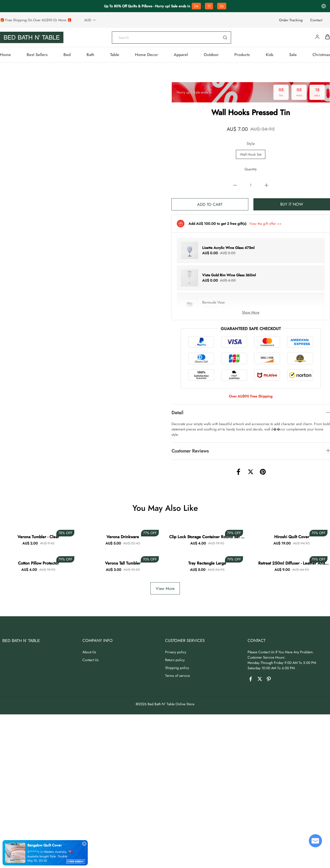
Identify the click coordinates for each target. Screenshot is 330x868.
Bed (67, 55)
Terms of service (177, 676)
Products (242, 55)
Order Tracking (291, 20)
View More (165, 589)
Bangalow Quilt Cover (45, 845)
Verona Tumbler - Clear (38, 537)
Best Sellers (37, 55)
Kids (270, 55)
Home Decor (146, 55)
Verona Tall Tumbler (123, 563)
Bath (90, 55)
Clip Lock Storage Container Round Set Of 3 (207, 537)
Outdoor (211, 55)
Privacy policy (176, 652)
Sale (293, 55)
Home (5, 55)
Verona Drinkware (123, 537)
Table (115, 55)
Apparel (181, 55)
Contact (316, 20)
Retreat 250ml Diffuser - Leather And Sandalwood (292, 563)
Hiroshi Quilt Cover (292, 537)
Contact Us (91, 660)
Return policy (175, 660)
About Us (89, 652)
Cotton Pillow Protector (38, 563)
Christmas (321, 55)
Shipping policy (177, 668)
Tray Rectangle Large (207, 563)
